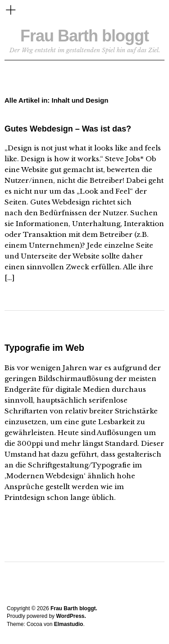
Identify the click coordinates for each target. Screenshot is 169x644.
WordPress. (71, 616)
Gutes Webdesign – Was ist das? (68, 129)
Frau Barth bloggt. (74, 608)
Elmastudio (69, 624)
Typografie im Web (44, 348)
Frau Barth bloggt (84, 36)
